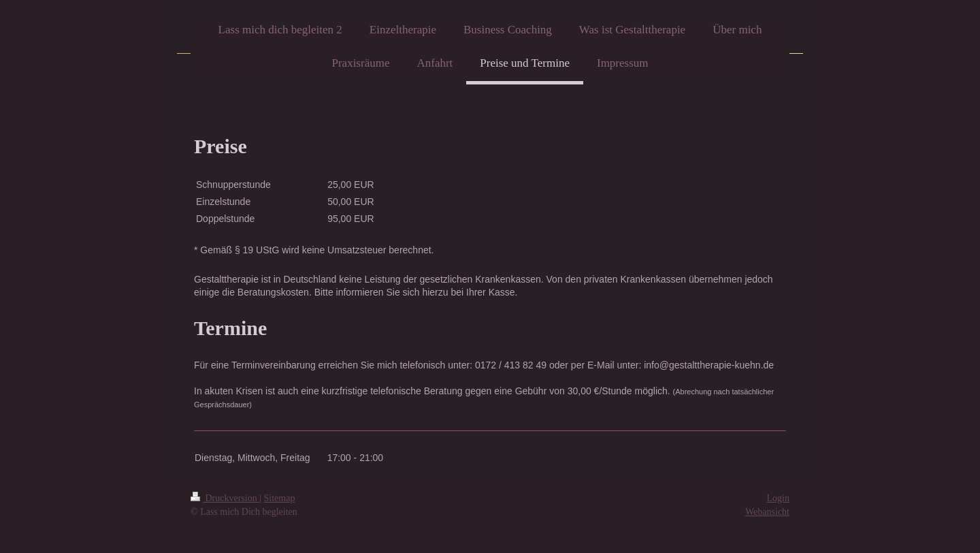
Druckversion (225, 498)
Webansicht (767, 512)
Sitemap (280, 498)
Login (778, 498)
